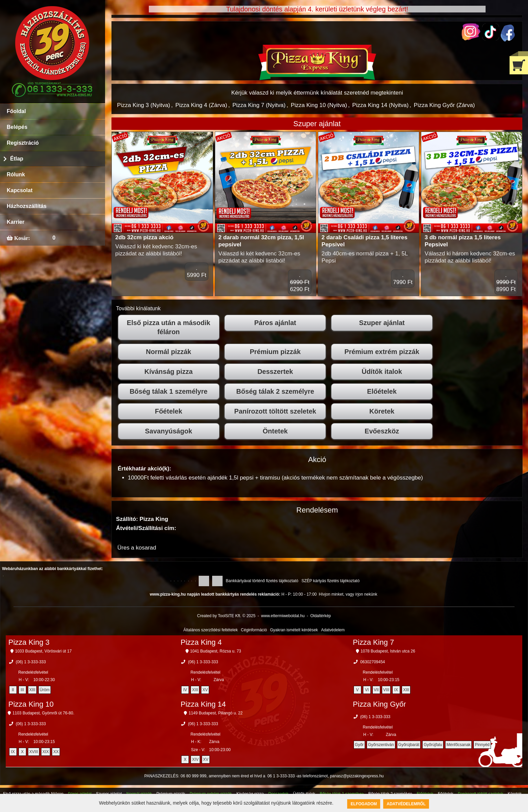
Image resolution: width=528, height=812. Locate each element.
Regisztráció (23, 143)
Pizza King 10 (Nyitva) (319, 105)
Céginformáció (254, 630)
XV (205, 690)
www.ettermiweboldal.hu (283, 616)
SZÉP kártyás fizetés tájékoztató (331, 581)
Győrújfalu (433, 745)
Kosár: (21, 238)
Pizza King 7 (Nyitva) (259, 105)
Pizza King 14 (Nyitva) (380, 105)
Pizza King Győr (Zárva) (444, 105)
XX (56, 752)
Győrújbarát (409, 745)
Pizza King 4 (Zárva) (201, 105)
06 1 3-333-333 (281, 776)
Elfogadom (364, 804)
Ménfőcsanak (458, 745)
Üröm (45, 690)
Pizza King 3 (29, 642)
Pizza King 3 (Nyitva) (144, 105)
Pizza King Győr (379, 704)
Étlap (17, 159)
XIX (46, 752)
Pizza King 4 (201, 642)
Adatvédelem (333, 630)
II (13, 690)
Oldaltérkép (320, 616)
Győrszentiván (381, 745)
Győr (359, 745)
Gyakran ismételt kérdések (294, 630)
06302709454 (373, 662)
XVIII (34, 752)
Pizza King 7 (373, 642)
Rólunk (16, 174)
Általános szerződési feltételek (211, 630)
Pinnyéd (482, 745)
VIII (386, 690)
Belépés (17, 127)
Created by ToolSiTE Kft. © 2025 (226, 616)
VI (367, 690)
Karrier (15, 222)
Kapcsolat (20, 190)
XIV (195, 760)
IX (396, 690)
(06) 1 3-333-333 (31, 662)
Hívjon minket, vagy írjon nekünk (348, 594)
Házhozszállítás (27, 206)
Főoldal (16, 111)
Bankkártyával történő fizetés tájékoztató (262, 581)
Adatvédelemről (406, 804)
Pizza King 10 (31, 704)
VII (376, 690)
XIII (32, 690)
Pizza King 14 (203, 704)
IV (185, 690)
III (22, 690)
